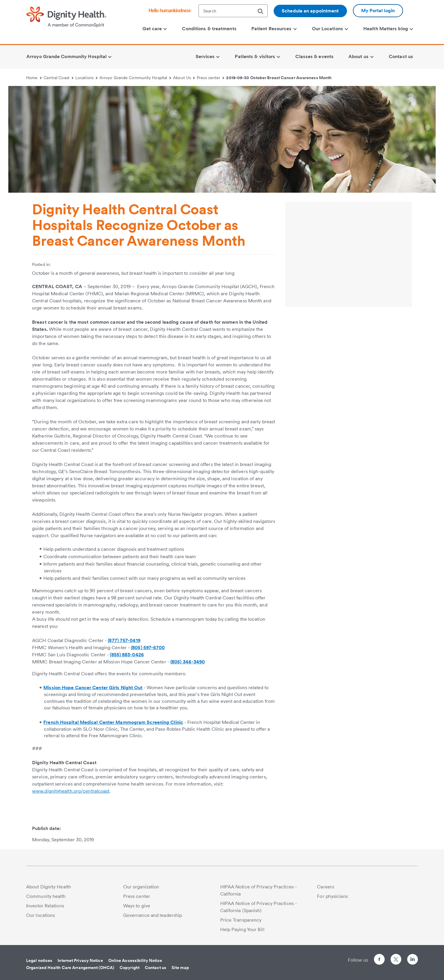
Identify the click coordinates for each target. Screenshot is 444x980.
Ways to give (137, 906)
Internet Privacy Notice (80, 960)
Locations (86, 78)
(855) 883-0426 (127, 655)
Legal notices (39, 960)
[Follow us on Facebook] (379, 960)
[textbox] (233, 11)
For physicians (332, 896)
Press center (211, 78)
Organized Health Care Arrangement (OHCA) (70, 968)
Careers (326, 887)
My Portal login (378, 11)
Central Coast (59, 78)
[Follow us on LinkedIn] (413, 960)
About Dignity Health (49, 887)
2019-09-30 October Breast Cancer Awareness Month (279, 78)
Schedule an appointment (310, 11)
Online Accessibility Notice (135, 960)
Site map (180, 968)
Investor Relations (45, 906)
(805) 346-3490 (188, 662)
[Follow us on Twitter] (396, 957)
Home (34, 78)
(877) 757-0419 (124, 640)
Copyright (130, 968)
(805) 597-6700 (148, 648)
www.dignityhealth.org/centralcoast (71, 791)
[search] (263, 11)
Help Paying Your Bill (242, 929)
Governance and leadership (153, 915)
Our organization (141, 887)
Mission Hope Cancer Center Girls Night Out (93, 688)
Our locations (41, 915)
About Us (184, 78)
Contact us (156, 968)
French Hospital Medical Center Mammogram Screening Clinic (113, 722)
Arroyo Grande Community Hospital (135, 78)
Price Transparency (241, 920)
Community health (46, 896)
